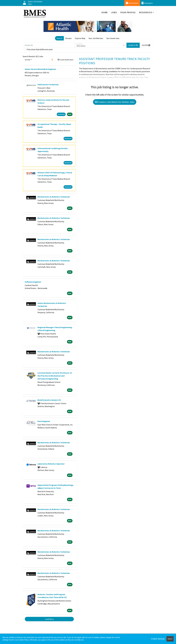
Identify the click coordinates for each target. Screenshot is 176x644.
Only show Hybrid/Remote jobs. (40, 49)
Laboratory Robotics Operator (51, 464)
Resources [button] (146, 12)
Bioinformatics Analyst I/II (49, 400)
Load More (49, 619)
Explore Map (80, 38)
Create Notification (66, 60)
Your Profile (128, 12)
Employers (147, 3)
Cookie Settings (158, 639)
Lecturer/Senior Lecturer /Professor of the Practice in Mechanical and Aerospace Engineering (55, 376)
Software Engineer (33, 282)
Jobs (114, 12)
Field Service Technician (48, 84)
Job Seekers (132, 3)
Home (105, 12)
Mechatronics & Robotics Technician (54, 197)
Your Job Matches (96, 38)
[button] (146, 45)
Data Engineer (44, 421)
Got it (170, 639)
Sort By (27, 60)
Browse (69, 38)
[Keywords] (49, 45)
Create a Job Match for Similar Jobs (115, 102)
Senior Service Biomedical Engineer (40, 69)
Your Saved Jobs (113, 38)
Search (59, 38)
